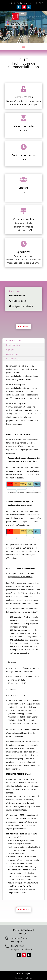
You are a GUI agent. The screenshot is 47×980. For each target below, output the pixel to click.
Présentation (14, 340)
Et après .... (13, 359)
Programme (13, 345)
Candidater (24, 326)
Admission (12, 354)
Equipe (10, 349)
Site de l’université (18, 3)
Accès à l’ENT (36, 3)
